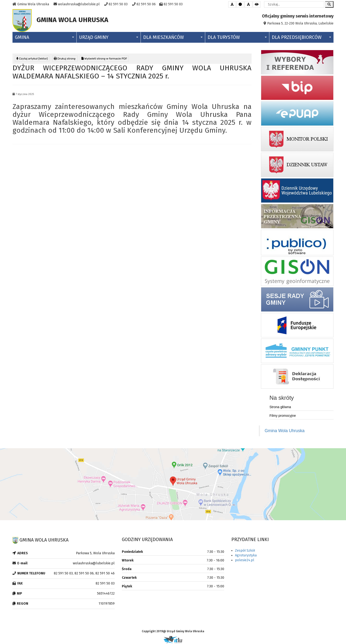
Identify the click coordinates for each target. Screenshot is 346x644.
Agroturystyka (246, 555)
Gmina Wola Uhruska (285, 431)
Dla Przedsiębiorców (301, 37)
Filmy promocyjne (283, 416)
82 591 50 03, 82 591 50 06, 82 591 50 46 (84, 573)
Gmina (44, 37)
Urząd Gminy (109, 37)
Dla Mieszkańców (173, 37)
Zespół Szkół (245, 551)
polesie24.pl (245, 560)
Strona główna (280, 407)
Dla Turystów (237, 37)
